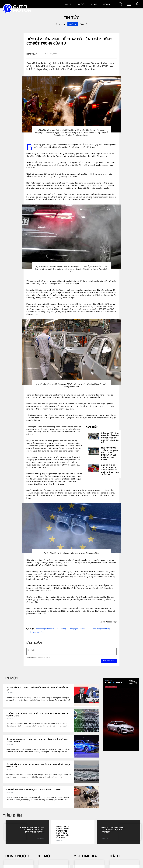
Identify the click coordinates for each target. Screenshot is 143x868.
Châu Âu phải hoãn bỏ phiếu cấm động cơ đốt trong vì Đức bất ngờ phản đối (110, 438)
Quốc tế (73, 24)
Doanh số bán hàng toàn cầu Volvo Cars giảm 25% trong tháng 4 (32, 830)
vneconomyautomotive (45, 629)
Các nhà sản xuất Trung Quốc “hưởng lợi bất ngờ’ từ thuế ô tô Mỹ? (37, 689)
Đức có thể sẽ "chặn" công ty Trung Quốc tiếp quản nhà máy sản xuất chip (110, 470)
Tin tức (69, 4)
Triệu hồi (84, 24)
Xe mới (94, 4)
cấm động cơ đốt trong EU (78, 629)
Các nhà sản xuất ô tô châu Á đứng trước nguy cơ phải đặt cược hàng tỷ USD (38, 766)
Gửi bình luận (109, 661)
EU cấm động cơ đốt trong (101, 629)
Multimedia (85, 856)
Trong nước (60, 24)
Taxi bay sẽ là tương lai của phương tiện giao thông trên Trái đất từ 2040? (63, 832)
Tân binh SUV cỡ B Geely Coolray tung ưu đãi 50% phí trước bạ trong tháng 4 (37, 740)
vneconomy (61, 629)
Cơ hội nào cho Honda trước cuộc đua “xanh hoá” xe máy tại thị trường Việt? (37, 715)
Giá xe (115, 856)
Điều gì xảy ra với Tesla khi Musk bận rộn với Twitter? (113, 830)
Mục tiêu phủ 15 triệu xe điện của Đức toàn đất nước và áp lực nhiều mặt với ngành (110, 454)
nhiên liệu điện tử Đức (36, 632)
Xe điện (82, 4)
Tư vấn (106, 4)
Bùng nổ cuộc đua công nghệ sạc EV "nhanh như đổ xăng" (33, 790)
